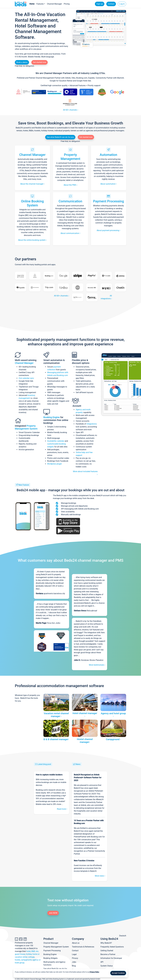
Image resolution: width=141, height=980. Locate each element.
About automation (109, 184)
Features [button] (40, 4)
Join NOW (53, 913)
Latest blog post (44, 764)
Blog (74, 966)
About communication (70, 233)
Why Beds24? (106, 943)
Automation (108, 155)
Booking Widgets (50, 958)
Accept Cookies (118, 973)
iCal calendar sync (26, 378)
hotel (28, 951)
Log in (122, 4)
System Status (107, 966)
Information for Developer (111, 958)
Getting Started (107, 951)
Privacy (75, 958)
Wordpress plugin (55, 464)
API (102, 962)
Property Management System (26, 427)
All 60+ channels (71, 110)
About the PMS (70, 185)
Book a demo (22, 62)
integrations (92, 424)
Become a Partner (108, 954)
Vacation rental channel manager (56, 715)
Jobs (74, 962)
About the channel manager (32, 184)
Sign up (100, 4)
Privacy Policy (94, 972)
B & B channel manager (56, 739)
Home (32, 4)
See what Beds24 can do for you (60, 137)
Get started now (40, 62)
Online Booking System (32, 203)
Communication (70, 201)
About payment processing (108, 230)
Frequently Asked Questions (112, 947)
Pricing (67, 4)
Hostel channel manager (85, 741)
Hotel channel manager (85, 714)
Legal (74, 954)
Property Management (70, 157)
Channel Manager (54, 4)
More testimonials (97, 665)
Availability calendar (56, 441)
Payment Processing (108, 201)
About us (76, 943)
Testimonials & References (83, 947)
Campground (113, 739)
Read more (62, 809)
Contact (111, 4)
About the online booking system (32, 240)
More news (100, 876)
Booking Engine (52, 417)
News (78, 764)
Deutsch (123, 936)
